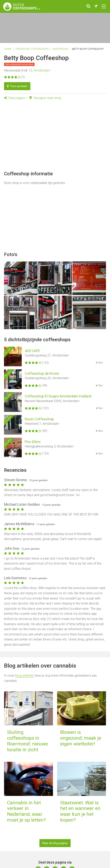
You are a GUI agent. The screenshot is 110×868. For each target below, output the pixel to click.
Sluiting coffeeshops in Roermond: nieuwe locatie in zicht (27, 741)
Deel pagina (14, 98)
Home (8, 49)
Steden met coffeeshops (32, 49)
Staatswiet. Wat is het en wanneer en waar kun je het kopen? (80, 811)
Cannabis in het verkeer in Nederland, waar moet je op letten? (26, 811)
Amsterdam (60, 49)
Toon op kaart (17, 86)
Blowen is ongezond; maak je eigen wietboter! (81, 738)
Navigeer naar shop (45, 98)
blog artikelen (25, 676)
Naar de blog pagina (55, 843)
